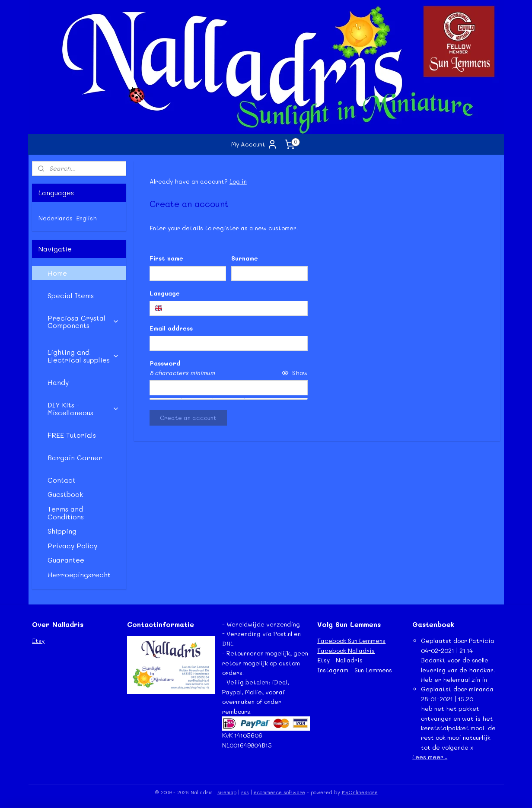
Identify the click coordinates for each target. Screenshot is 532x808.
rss (245, 792)
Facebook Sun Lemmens (351, 641)
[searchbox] (229, 308)
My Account (254, 144)
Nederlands (56, 218)
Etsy (38, 641)
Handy (58, 382)
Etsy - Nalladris (340, 660)
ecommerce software (279, 792)
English (86, 218)
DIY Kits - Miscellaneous (83, 409)
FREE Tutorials (72, 435)
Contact (62, 480)
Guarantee (66, 560)
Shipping (62, 531)
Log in (238, 181)
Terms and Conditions (66, 513)
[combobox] (229, 308)
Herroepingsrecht (79, 574)
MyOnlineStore (360, 792)
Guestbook (65, 494)
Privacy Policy (72, 546)
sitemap (227, 792)
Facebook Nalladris (346, 651)
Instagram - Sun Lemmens (355, 670)
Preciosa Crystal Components (83, 322)
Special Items (71, 295)
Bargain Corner (75, 457)
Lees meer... (430, 757)
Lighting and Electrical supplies (83, 356)
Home (57, 273)
